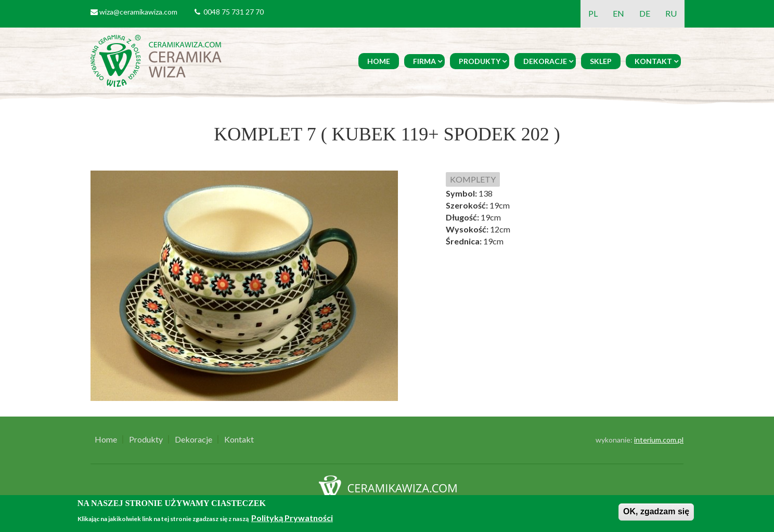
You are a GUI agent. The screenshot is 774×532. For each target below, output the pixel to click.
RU (671, 13)
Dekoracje (545, 61)
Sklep (601, 61)
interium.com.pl (659, 440)
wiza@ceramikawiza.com (138, 12)
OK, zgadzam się (656, 511)
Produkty (480, 61)
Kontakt (653, 61)
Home (379, 61)
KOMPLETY (473, 179)
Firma (424, 61)
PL (593, 13)
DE (645, 13)
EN (618, 13)
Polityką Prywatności (292, 518)
